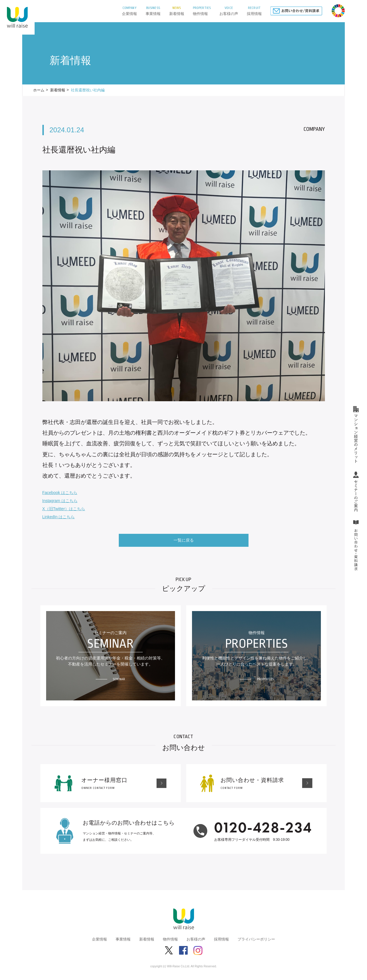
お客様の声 (196, 939)
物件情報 (170, 939)
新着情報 (58, 90)
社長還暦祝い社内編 (88, 90)
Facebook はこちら (60, 493)
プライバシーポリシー (256, 939)
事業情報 (123, 939)
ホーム (39, 90)
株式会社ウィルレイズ (17, 17)
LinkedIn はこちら (59, 517)
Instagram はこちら (60, 501)
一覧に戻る (184, 540)
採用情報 (221, 939)
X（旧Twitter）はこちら (64, 509)
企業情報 (99, 939)
